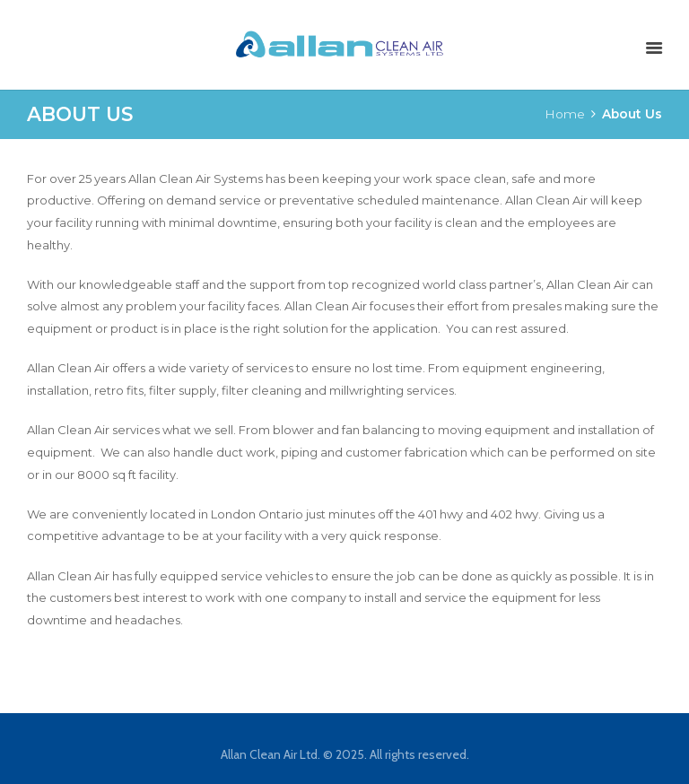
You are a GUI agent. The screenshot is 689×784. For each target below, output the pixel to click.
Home (565, 114)
